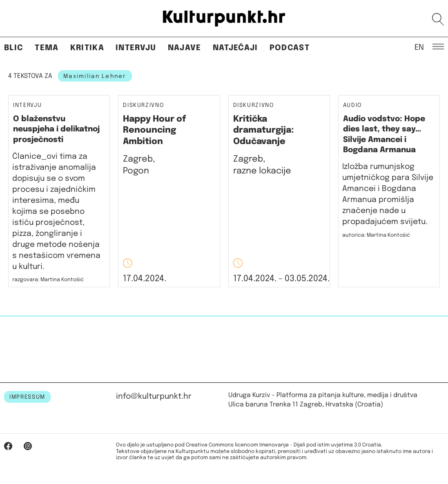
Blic (14, 48)
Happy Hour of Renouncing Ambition (155, 130)
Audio (352, 105)
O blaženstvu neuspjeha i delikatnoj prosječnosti (56, 129)
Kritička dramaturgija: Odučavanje (263, 130)
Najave (185, 48)
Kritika (87, 48)
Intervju (136, 48)
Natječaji (235, 48)
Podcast (290, 48)
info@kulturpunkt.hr (154, 396)
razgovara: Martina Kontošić (48, 280)
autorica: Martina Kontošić (376, 235)
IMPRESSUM (27, 397)
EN (419, 47)
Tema (47, 48)
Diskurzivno (143, 105)
